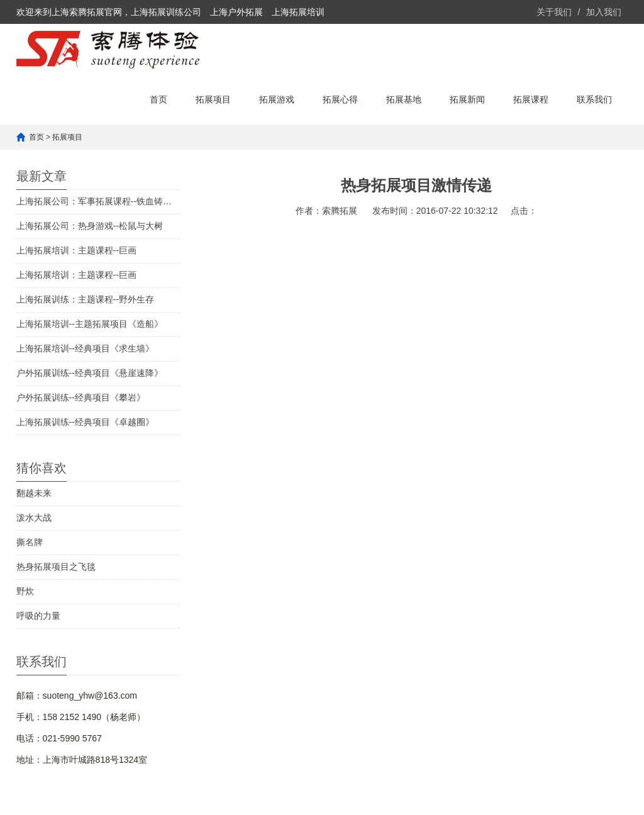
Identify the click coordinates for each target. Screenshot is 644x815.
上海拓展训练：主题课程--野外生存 (85, 299)
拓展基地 (404, 99)
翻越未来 (34, 493)
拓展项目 (213, 99)
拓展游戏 (277, 99)
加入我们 (604, 12)
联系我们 (594, 99)
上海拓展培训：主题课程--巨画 (76, 250)
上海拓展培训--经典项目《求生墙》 (85, 348)
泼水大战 (34, 518)
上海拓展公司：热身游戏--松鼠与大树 (90, 226)
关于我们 (554, 12)
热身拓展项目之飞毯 (56, 567)
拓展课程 (531, 99)
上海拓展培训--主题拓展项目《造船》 (90, 324)
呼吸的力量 (38, 616)
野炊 (25, 591)
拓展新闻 (467, 99)
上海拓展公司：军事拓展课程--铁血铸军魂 (98, 201)
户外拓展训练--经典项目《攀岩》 (81, 397)
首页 (158, 99)
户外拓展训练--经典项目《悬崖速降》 (90, 373)
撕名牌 (30, 542)
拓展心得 (340, 99)
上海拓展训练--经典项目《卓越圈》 (85, 422)
